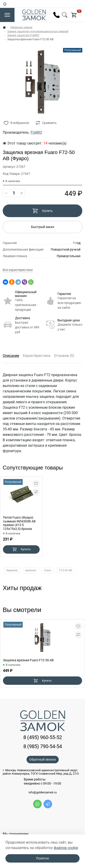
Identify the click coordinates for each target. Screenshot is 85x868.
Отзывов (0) (64, 356)
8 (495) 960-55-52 (43, 737)
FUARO (36, 132)
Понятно (42, 858)
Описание (11, 356)
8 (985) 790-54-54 (43, 746)
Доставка (23, 318)
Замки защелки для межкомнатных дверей (38, 31)
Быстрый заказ (43, 227)
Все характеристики (18, 270)
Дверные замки (21, 27)
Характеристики (36, 356)
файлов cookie (66, 848)
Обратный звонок (43, 759)
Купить (42, 211)
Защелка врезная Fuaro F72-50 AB (28, 660)
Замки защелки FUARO (23, 35)
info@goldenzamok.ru (43, 792)
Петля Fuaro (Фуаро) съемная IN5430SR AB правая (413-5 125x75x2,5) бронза (19, 523)
